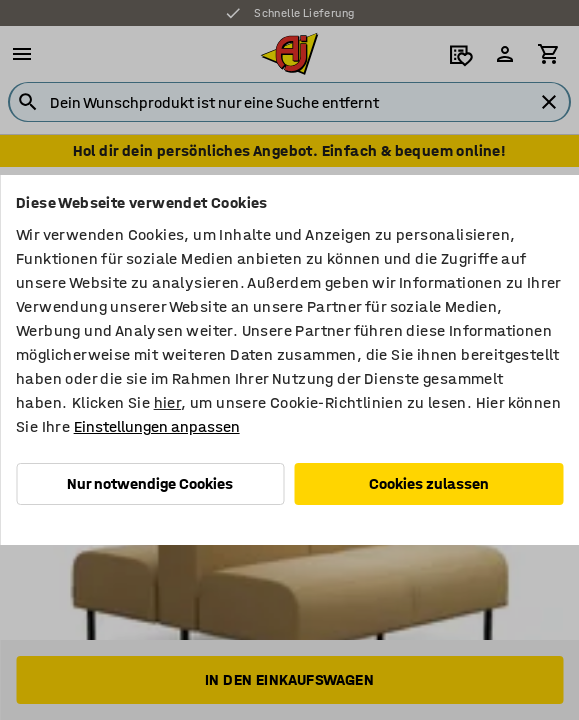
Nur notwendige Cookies (150, 483)
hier (168, 402)
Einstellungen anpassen (157, 426)
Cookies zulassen (429, 483)
